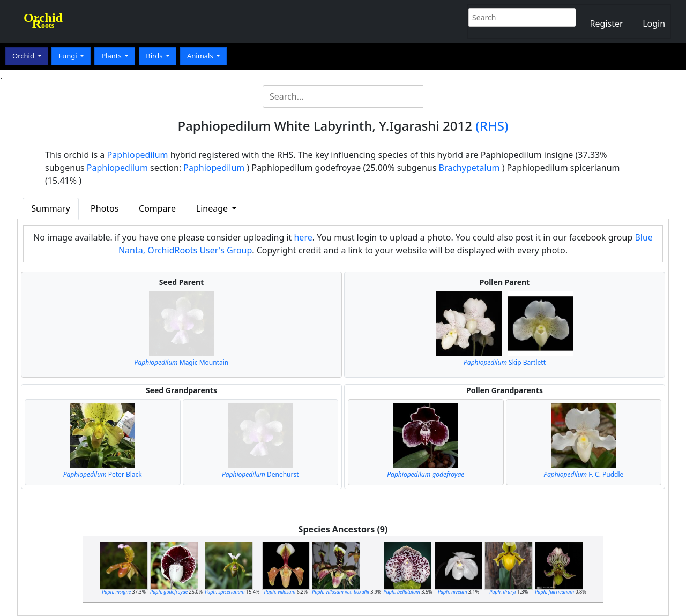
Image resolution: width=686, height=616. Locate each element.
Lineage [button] (213, 208)
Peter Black (103, 474)
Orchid (24, 56)
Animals (201, 56)
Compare (157, 208)
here (303, 237)
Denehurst (260, 474)
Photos (105, 208)
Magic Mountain (182, 362)
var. (341, 592)
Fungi (69, 56)
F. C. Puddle (583, 474)
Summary (50, 208)
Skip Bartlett (505, 362)
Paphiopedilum (138, 155)
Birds (155, 56)
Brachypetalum (469, 168)
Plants (112, 56)
